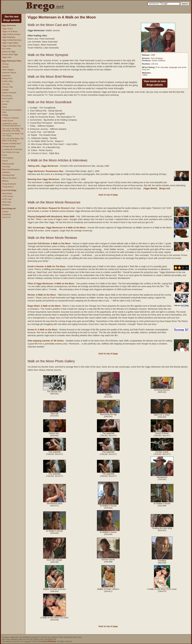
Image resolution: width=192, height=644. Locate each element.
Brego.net (165, 188)
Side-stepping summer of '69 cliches (46, 341)
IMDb (145, 75)
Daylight (5, 90)
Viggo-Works (150, 188)
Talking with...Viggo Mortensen (43, 166)
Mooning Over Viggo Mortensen (43, 179)
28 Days (5, 64)
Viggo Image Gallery (10, 43)
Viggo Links (7, 57)
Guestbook (6, 215)
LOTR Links (7, 199)
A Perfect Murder (9, 147)
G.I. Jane (6, 101)
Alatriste (5, 67)
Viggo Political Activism (11, 34)
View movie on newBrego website (155, 83)
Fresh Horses (7, 99)
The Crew (6, 84)
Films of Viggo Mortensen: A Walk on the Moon (51, 284)
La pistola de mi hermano (12, 149)
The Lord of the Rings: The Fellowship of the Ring (13, 130)
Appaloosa (6, 76)
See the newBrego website (11, 18)
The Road (6, 167)
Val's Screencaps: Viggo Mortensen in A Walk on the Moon (57, 228)
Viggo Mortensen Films (11, 61)
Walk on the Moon (9, 178)
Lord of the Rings (9, 190)
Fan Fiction (7, 49)
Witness (5, 181)
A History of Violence (10, 118)
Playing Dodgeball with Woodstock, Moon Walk (51, 216)
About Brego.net (9, 209)
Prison (5, 155)
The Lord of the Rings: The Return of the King (13, 140)
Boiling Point (7, 78)
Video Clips (7, 202)
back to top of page (108, 195)
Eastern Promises (9, 93)
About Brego (7, 194)
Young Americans (9, 184)
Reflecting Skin (8, 164)
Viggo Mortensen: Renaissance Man (45, 171)
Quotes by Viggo (9, 52)
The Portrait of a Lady (11, 152)
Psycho (5, 161)
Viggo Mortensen (9, 26)
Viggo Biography (9, 37)
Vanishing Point (8, 175)
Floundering (7, 96)
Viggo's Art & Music (10, 32)
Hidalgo (5, 115)
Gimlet (5, 104)
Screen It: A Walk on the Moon (43, 330)
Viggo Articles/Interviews (12, 40)
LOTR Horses (8, 196)
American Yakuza (9, 73)
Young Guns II (8, 187)
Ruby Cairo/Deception (11, 170)
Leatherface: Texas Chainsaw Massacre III (11, 125)
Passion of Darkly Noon (11, 144)
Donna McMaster (49, 641)
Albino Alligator (8, 70)
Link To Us (6, 217)
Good (4, 107)
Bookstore (6, 205)
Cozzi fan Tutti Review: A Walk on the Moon (49, 243)
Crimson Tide (7, 87)
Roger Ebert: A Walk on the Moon (44, 306)
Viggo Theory (7, 29)
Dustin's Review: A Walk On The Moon (47, 266)
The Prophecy (8, 158)
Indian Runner (8, 121)
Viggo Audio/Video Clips (12, 46)
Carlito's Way (7, 81)
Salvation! (6, 172)
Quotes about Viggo (10, 54)
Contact (5, 212)
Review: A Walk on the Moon (42, 295)
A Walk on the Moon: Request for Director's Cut (51, 208)
